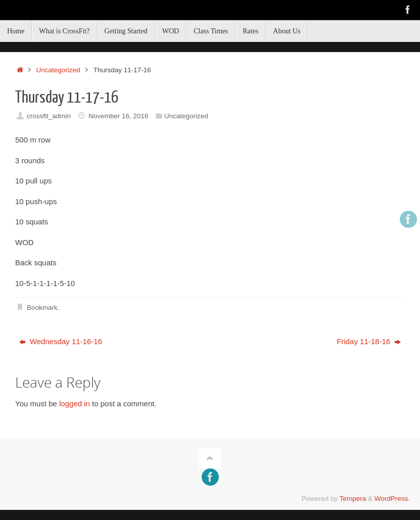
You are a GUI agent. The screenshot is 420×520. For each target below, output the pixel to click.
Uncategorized (58, 70)
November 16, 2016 (119, 116)
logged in (75, 404)
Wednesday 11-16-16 (61, 341)
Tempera (353, 499)
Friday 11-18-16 (369, 341)
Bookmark (42, 308)
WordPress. (392, 499)
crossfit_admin (49, 116)
